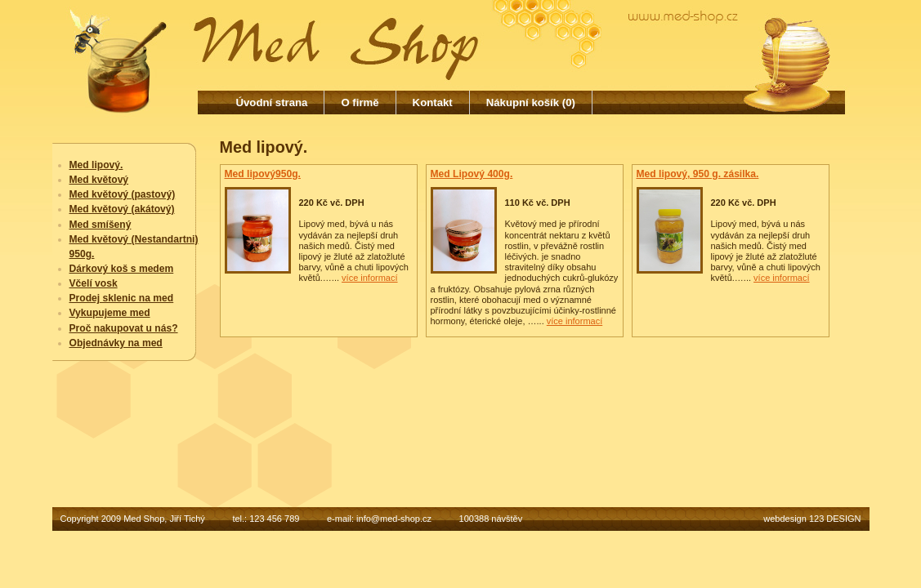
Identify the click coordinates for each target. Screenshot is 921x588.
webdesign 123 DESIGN (812, 519)
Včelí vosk (94, 283)
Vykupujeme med (110, 313)
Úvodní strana (272, 102)
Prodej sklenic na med (122, 298)
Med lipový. (96, 165)
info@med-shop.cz (394, 519)
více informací (369, 278)
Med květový (99, 180)
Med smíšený (101, 225)
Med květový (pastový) (123, 194)
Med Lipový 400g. (472, 174)
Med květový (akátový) (122, 209)
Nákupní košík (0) (531, 102)
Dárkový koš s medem (122, 269)
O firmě (360, 102)
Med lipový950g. (263, 174)
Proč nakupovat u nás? (124, 328)
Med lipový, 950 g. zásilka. (698, 174)
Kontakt (433, 102)
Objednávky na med (116, 343)
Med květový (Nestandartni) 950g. (134, 247)
